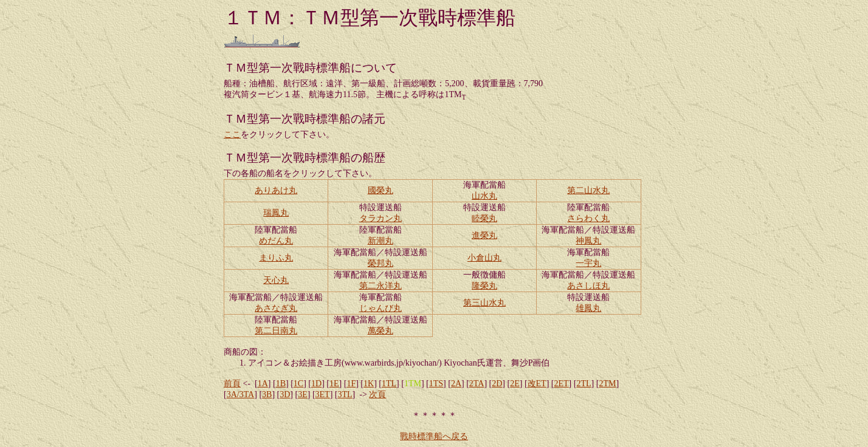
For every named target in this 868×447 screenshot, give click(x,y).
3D (285, 394)
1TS (436, 384)
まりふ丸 (276, 258)
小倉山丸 (484, 258)
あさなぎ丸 (276, 308)
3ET (323, 394)
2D (497, 384)
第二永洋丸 (381, 286)
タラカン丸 (381, 218)
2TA (477, 384)
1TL (389, 384)
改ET (537, 384)
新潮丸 (381, 241)
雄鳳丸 (588, 308)
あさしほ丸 (588, 286)
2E (515, 384)
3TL (345, 394)
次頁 (377, 394)
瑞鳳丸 (276, 213)
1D (316, 384)
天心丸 (276, 280)
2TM (607, 384)
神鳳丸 (588, 241)
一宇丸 (588, 263)
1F (351, 384)
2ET (562, 384)
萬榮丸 (381, 331)
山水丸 (484, 196)
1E (334, 384)
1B (281, 384)
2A (456, 384)
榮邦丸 (381, 263)
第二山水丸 (588, 190)
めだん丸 (276, 241)
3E (303, 394)
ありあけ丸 (276, 190)
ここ (232, 135)
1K (369, 384)
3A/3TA (241, 394)
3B (267, 394)
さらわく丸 (588, 218)
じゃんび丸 (381, 308)
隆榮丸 (484, 286)
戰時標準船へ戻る (434, 436)
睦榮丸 (484, 218)
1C (298, 384)
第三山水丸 (484, 303)
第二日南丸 (276, 331)
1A (263, 384)
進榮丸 (484, 235)
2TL (584, 384)
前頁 (232, 384)
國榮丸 (381, 190)
